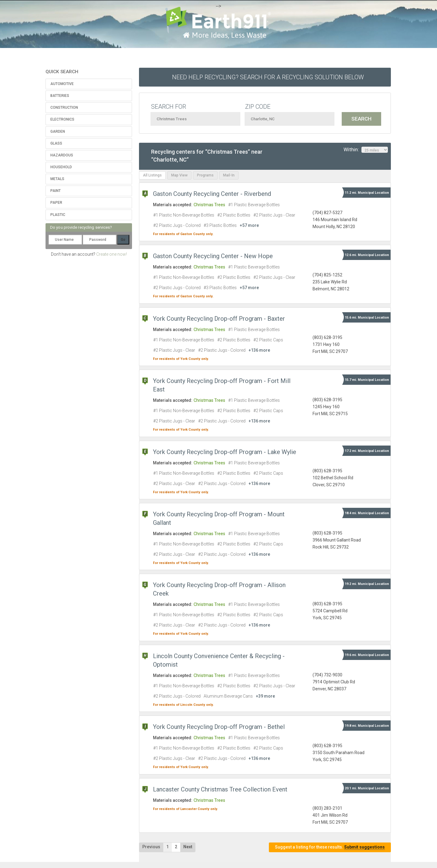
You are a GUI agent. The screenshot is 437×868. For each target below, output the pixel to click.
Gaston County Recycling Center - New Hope (213, 256)
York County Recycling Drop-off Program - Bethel (219, 727)
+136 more (259, 350)
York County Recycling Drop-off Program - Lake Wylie (225, 452)
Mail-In (229, 175)
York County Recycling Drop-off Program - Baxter (219, 319)
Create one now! (112, 254)
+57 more (249, 225)
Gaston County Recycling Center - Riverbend (212, 194)
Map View (179, 175)
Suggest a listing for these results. (330, 847)
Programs (205, 175)
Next (188, 847)
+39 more (265, 696)
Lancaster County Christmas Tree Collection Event (220, 789)
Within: (366, 150)
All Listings (152, 175)
